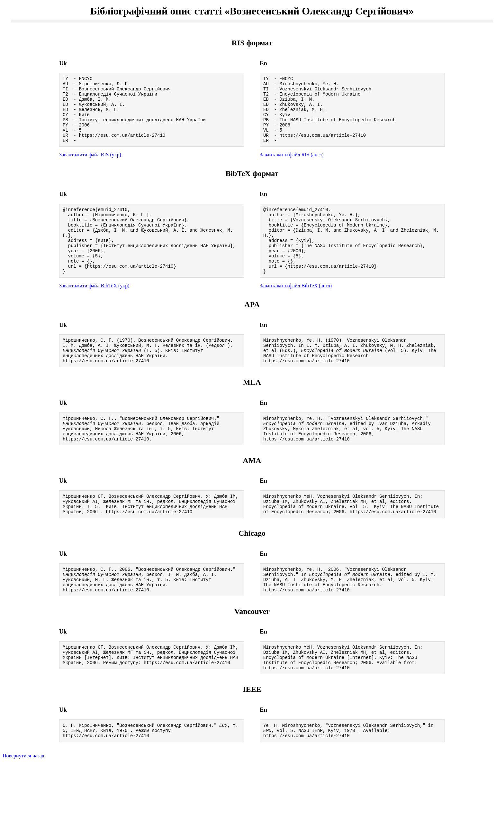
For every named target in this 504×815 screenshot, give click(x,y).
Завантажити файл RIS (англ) (292, 167)
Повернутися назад (23, 807)
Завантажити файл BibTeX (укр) (94, 311)
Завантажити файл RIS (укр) (90, 167)
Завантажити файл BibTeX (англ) (296, 311)
